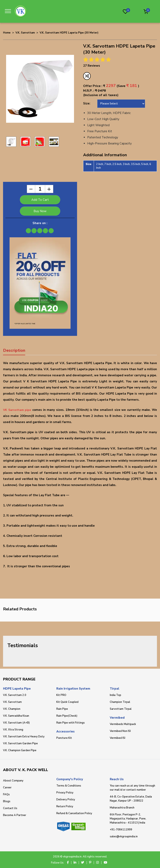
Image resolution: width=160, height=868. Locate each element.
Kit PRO (61, 695)
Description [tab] (14, 350)
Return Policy (65, 806)
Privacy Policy (65, 793)
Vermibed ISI (118, 738)
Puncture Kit (64, 738)
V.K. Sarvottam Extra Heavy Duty (24, 737)
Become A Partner (15, 815)
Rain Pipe (62, 709)
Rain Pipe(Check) (67, 716)
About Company (13, 781)
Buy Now (40, 211)
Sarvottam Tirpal (121, 709)
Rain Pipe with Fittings (71, 723)
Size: (87, 103)
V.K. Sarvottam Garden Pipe (20, 743)
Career (7, 788)
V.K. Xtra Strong (13, 730)
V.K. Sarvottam (25, 33)
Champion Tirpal (120, 702)
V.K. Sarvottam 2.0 (15, 695)
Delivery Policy (66, 800)
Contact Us (10, 808)
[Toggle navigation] (9, 11)
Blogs (7, 801)
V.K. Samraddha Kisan (16, 716)
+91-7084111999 (121, 830)
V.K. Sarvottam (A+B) (16, 723)
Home (7, 33)
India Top (115, 695)
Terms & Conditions (69, 786)
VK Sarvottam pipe (18, 410)
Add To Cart (40, 200)
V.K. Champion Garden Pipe (20, 750)
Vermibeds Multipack (123, 724)
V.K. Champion (12, 709)
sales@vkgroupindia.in (124, 837)
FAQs (6, 794)
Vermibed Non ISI (120, 731)
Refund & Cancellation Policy (74, 813)
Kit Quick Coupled (67, 702)
